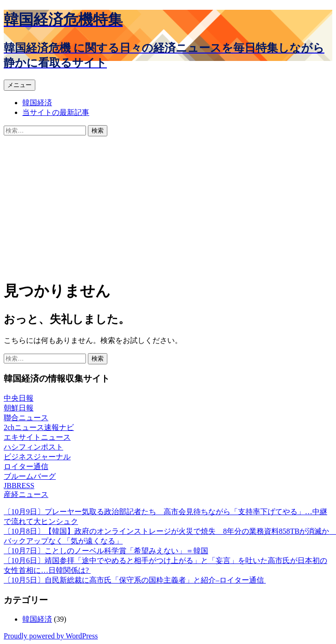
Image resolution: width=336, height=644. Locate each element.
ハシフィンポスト (33, 447)
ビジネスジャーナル (37, 457)
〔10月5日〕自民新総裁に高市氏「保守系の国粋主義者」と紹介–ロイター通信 (135, 580)
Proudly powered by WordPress (51, 636)
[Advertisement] (168, 206)
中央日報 (19, 398)
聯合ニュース (26, 418)
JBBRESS (19, 486)
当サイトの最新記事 (56, 112)
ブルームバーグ (30, 476)
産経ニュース (26, 494)
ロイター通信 (26, 466)
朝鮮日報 (19, 408)
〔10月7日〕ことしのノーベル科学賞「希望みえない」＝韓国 (106, 551)
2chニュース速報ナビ (39, 427)
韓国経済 (37, 103)
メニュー (20, 85)
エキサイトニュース (37, 437)
